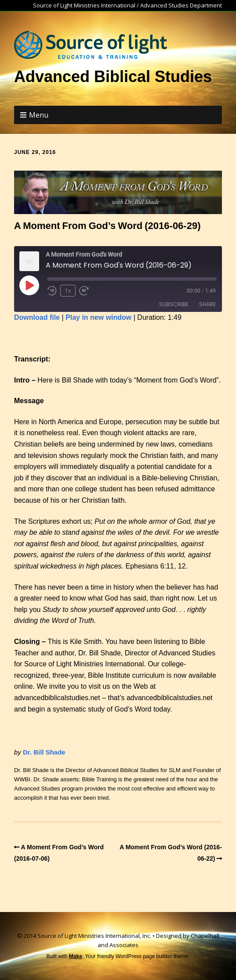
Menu (39, 115)
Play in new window (98, 317)
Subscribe (174, 304)
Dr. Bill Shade (44, 752)
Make (76, 956)
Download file (37, 317)
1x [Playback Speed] (68, 291)
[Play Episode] (29, 285)
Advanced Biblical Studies (113, 77)
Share (207, 304)
